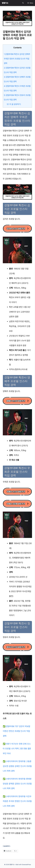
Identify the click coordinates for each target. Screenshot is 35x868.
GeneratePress (26, 865)
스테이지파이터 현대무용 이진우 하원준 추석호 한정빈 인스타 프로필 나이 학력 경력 (17, 801)
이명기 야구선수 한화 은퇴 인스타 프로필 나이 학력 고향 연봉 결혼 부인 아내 (17, 749)
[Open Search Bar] (23, 3)
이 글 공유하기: (14, 104)
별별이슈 (5, 3)
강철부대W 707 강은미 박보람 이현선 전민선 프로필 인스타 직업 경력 (16, 731)
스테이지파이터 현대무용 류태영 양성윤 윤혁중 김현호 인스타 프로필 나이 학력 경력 (17, 784)
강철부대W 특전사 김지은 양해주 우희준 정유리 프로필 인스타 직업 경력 (17, 59)
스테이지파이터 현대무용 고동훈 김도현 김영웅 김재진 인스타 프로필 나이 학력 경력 (17, 766)
